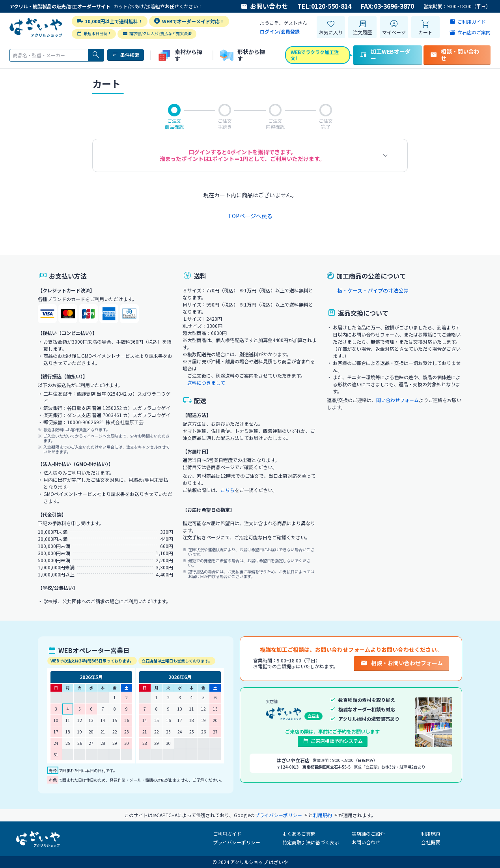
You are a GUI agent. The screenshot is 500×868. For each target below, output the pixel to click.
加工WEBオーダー (385, 55)
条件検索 (126, 55)
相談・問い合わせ (455, 55)
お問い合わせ (264, 6)
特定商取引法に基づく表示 (311, 842)
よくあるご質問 (299, 833)
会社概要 (431, 842)
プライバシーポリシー (237, 842)
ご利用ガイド (227, 833)
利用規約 (431, 833)
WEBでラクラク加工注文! (315, 55)
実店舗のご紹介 (368, 833)
